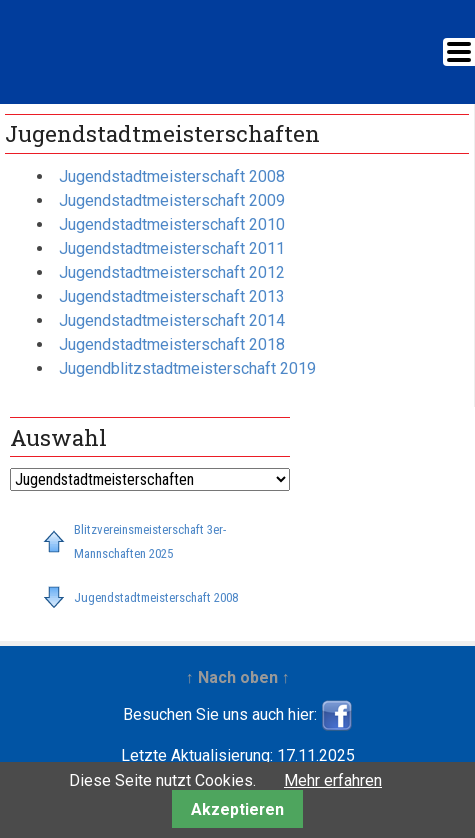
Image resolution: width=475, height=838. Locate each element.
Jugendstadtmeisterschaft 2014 (172, 320)
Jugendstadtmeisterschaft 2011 (172, 248)
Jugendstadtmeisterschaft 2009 (172, 200)
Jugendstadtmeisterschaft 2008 (172, 176)
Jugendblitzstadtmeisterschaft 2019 (187, 368)
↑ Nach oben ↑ (238, 677)
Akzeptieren (237, 809)
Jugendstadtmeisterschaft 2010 (172, 224)
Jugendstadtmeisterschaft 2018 (172, 344)
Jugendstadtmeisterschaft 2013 (172, 296)
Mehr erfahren (333, 780)
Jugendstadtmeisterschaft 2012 (172, 272)
